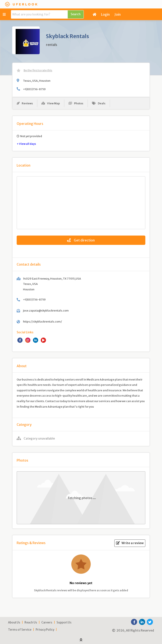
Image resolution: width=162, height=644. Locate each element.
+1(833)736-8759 (34, 89)
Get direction (81, 240)
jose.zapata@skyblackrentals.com (46, 310)
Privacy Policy (45, 630)
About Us (14, 623)
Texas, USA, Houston (37, 81)
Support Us (64, 623)
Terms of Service (20, 630)
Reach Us (31, 623)
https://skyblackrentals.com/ (43, 321)
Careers (47, 623)
